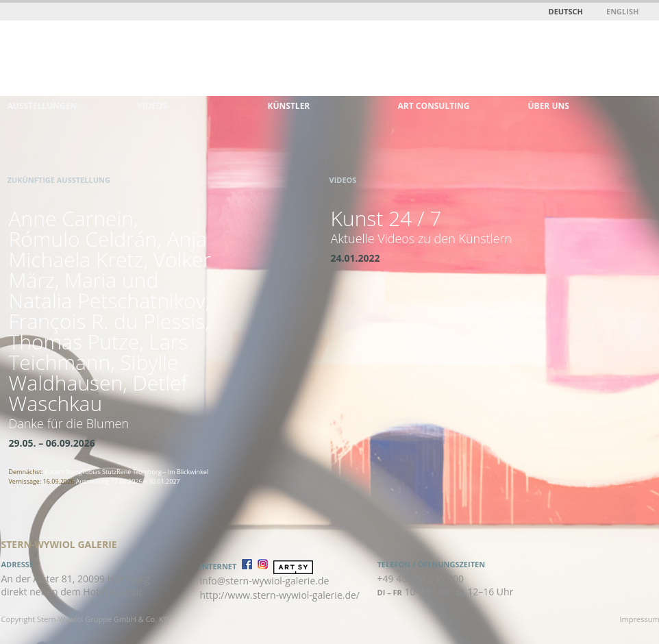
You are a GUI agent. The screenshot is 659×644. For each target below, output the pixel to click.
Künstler (289, 106)
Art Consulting (434, 106)
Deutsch (566, 11)
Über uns (549, 106)
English (622, 11)
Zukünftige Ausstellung (59, 180)
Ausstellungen (42, 106)
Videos (153, 106)
